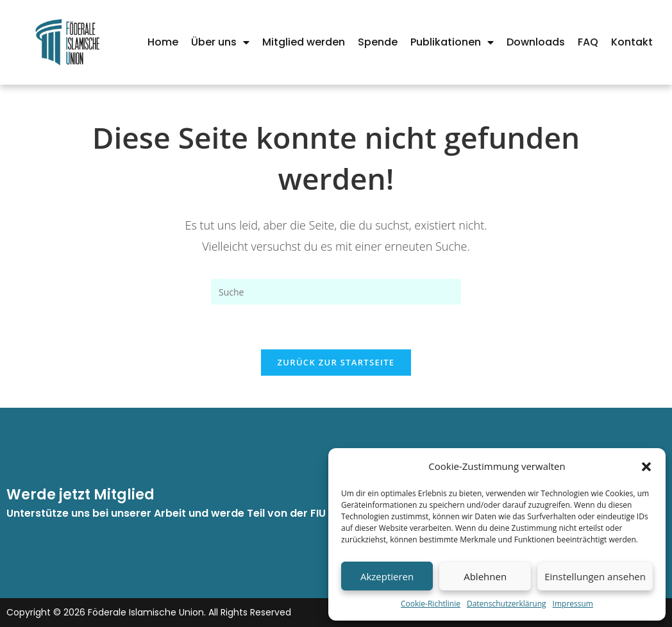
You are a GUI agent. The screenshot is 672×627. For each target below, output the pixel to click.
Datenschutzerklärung (507, 604)
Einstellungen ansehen (595, 576)
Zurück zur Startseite (336, 362)
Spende (378, 42)
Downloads (536, 42)
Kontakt (632, 42)
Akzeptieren (387, 576)
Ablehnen (485, 576)
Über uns (220, 42)
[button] (646, 467)
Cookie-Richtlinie (431, 604)
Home (163, 42)
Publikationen (452, 42)
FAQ (588, 42)
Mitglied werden (304, 42)
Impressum (573, 604)
